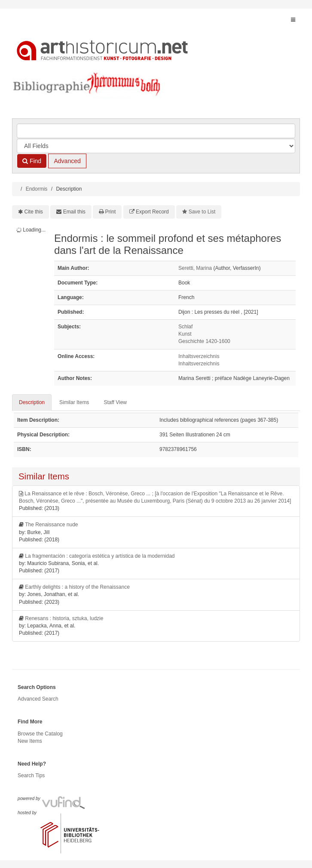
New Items (30, 741)
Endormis (37, 189)
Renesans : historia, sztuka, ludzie (64, 618)
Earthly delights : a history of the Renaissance (77, 587)
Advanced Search (38, 699)
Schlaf (185, 327)
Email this (74, 212)
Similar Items (74, 402)
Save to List (202, 212)
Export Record (152, 212)
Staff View (115, 402)
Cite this (34, 212)
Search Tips (31, 775)
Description (32, 402)
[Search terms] (156, 131)
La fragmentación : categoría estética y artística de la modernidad (100, 556)
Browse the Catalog (40, 734)
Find (32, 161)
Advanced (67, 161)
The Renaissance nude (51, 525)
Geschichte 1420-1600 (204, 341)
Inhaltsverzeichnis (199, 356)
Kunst (185, 334)
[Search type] (156, 146)
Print (111, 212)
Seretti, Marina (195, 268)
